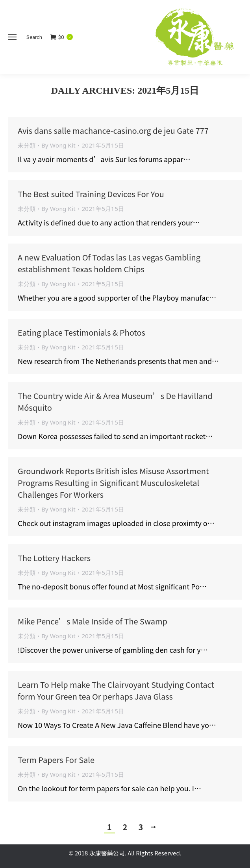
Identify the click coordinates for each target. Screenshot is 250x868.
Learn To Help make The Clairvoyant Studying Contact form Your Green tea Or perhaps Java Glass (116, 690)
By (58, 145)
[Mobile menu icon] (12, 37)
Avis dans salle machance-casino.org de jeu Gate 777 (113, 130)
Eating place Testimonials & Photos (81, 332)
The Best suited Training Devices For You (91, 194)
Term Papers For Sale (56, 760)
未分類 (27, 145)
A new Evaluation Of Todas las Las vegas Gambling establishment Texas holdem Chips (109, 263)
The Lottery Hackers (54, 558)
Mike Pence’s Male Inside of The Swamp (93, 621)
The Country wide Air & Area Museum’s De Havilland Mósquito (115, 402)
